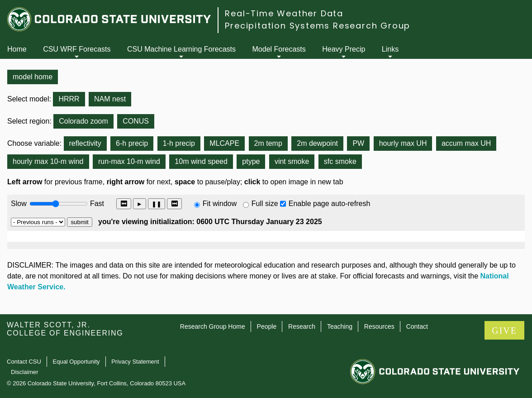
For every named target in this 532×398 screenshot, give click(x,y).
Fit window (220, 204)
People (267, 326)
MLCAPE (224, 143)
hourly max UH (403, 143)
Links (390, 49)
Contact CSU (24, 362)
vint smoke (292, 161)
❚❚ (157, 204)
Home (17, 49)
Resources (379, 326)
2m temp (268, 143)
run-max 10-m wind (129, 161)
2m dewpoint (317, 143)
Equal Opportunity (76, 362)
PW (358, 143)
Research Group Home (213, 326)
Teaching (340, 326)
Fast (96, 204)
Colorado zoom (83, 121)
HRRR (69, 99)
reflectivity (85, 143)
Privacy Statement (135, 362)
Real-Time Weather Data (284, 13)
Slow (19, 204)
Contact (417, 326)
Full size (265, 204)
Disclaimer (25, 372)
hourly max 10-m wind (48, 161)
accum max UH (466, 143)
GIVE (504, 331)
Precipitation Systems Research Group (318, 26)
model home (33, 77)
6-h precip (132, 143)
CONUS (136, 121)
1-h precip (179, 143)
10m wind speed (201, 161)
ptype (251, 161)
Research (302, 326)
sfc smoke (340, 161)
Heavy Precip (344, 49)
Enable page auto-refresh (330, 204)
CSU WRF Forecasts (77, 49)
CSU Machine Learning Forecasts (181, 49)
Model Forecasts (279, 49)
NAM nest (110, 99)
